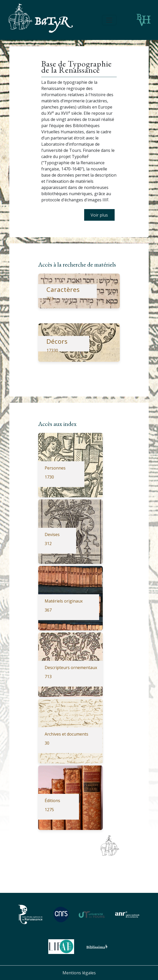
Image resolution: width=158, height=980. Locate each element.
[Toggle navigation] (109, 20)
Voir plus (99, 215)
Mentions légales (79, 973)
